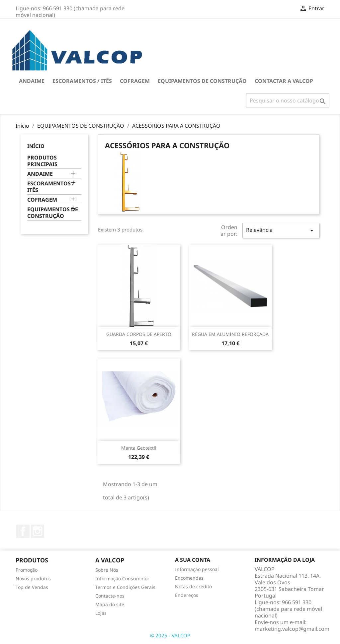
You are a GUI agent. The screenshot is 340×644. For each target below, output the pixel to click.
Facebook (23, 531)
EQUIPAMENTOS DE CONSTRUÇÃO (202, 81)
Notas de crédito (193, 586)
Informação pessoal (197, 569)
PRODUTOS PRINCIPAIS (42, 161)
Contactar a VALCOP (284, 81)
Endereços (187, 595)
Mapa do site (110, 604)
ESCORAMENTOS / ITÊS (82, 81)
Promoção (27, 570)
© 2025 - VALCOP (170, 635)
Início (36, 146)
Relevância (281, 230)
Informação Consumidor (122, 579)
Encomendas (189, 578)
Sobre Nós (107, 570)
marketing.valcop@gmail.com (292, 629)
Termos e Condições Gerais (125, 587)
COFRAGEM (135, 81)
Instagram (38, 531)
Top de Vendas (32, 587)
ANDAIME (32, 81)
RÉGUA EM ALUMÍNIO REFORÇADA (230, 334)
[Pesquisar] (288, 100)
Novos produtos (33, 579)
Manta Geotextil (139, 448)
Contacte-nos (110, 596)
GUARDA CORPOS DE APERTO (139, 334)
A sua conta (193, 560)
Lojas (101, 613)
